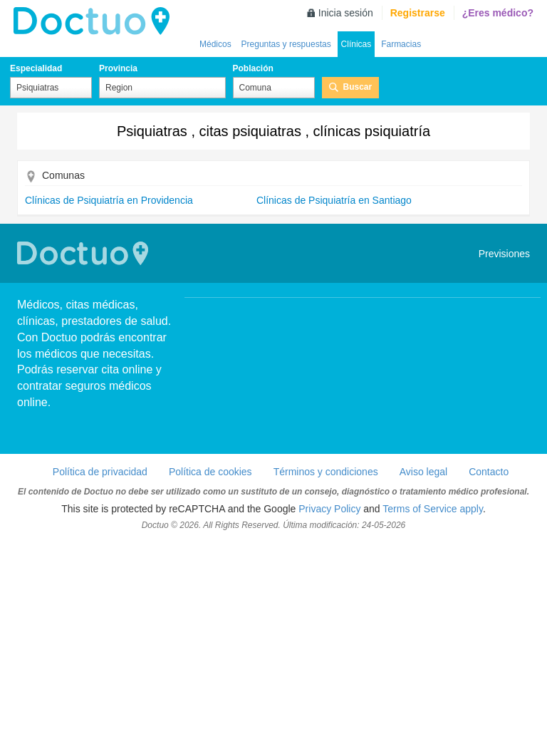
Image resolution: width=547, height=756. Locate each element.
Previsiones (504, 254)
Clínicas (356, 44)
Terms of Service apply (433, 509)
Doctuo (95, 21)
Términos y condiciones (326, 472)
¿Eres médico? (498, 13)
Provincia (118, 68)
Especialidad (36, 68)
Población (253, 68)
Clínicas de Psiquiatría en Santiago (334, 200)
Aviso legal (423, 472)
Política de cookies (210, 472)
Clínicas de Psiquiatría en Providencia (109, 200)
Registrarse (418, 13)
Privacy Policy (329, 509)
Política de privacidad (100, 472)
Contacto (489, 472)
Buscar (358, 87)
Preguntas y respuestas (286, 44)
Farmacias (401, 44)
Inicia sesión (346, 13)
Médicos (215, 44)
